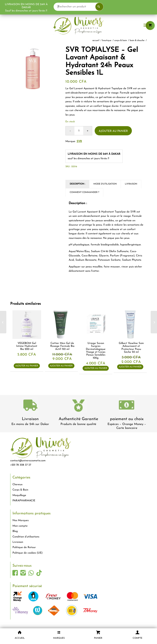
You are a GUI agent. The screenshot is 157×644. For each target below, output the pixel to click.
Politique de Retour (24, 547)
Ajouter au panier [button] (27, 366)
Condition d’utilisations (26, 537)
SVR (79, 141)
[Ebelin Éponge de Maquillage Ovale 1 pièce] (3, 322)
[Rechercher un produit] (94, 7)
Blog (15, 531)
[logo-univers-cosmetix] (78, 26)
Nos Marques (21, 520)
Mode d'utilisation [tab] (105, 184)
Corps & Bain (20, 490)
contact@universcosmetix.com (28, 461)
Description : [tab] (77, 184)
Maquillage (19, 495)
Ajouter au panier (113, 131)
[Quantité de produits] (79, 131)
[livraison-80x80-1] (30, 406)
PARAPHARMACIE (24, 501)
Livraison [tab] (131, 184)
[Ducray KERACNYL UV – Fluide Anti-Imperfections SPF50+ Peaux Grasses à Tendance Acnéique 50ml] (154, 322)
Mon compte (20, 526)
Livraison (30, 419)
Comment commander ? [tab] (84, 192)
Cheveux (17, 484)
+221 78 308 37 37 (21, 465)
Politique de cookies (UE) (27, 553)
